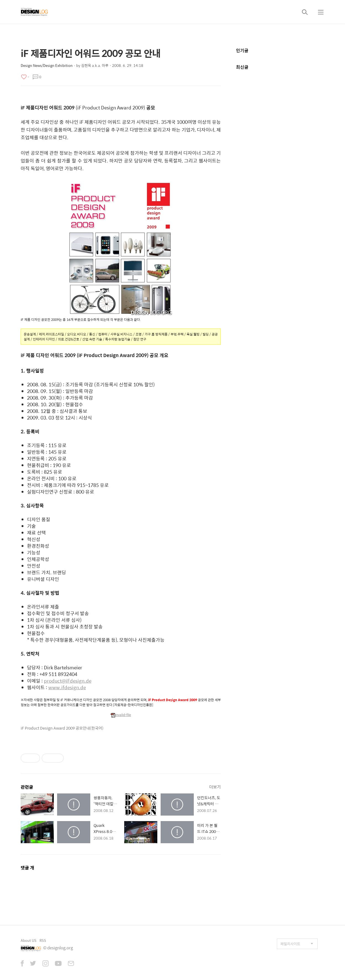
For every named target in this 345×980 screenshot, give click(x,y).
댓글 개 (27, 868)
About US (29, 940)
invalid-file (121, 715)
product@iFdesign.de (68, 681)
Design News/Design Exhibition (47, 65)
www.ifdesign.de (67, 687)
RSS (43, 940)
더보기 (215, 787)
